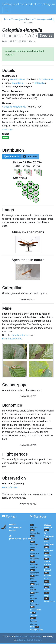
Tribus (33, 539)
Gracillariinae (46, 80)
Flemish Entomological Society (15, 527)
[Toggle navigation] (7, 10)
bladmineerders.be (12, 339)
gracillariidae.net (21, 335)
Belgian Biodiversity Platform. (29, 640)
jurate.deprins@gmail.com (20, 539)
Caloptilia (40, 83)
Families (34, 527)
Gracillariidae (18, 80)
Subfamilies (35, 533)
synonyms (35, 553)
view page (8, 129)
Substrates (35, 604)
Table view (30, 156)
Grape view (11, 156)
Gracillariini (18, 83)
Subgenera (35, 559)
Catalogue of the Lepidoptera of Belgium (29, 4)
